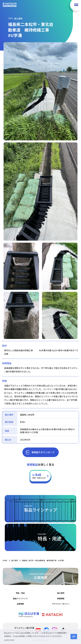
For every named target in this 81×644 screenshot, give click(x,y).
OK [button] (74, 636)
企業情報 (20, 604)
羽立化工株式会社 (52, 615)
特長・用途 (20, 593)
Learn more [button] (9, 640)
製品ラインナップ (20, 598)
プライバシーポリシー (61, 604)
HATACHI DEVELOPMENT (10, 5)
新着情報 (61, 598)
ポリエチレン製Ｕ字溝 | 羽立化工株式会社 (29, 615)
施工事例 (61, 593)
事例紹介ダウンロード (43, 452)
